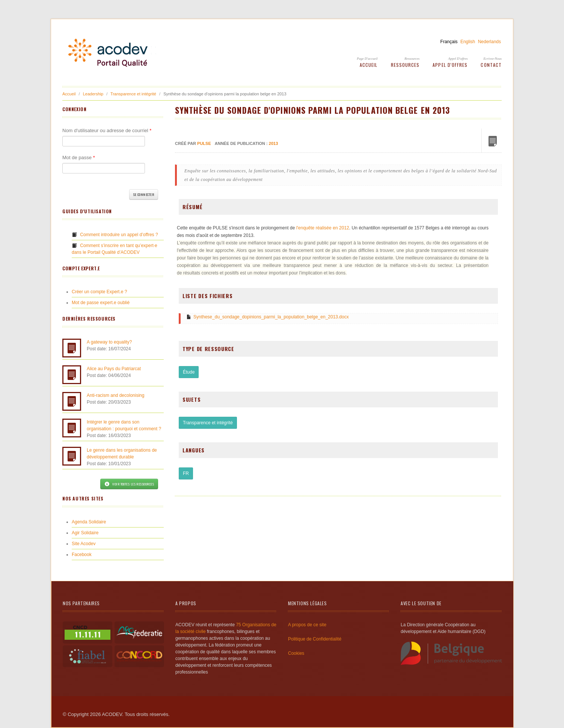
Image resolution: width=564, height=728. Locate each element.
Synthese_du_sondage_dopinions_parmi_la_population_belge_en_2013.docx (271, 317)
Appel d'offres (458, 59)
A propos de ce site (307, 625)
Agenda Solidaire (89, 522)
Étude (189, 372)
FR (186, 473)
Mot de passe (79, 158)
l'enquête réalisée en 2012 (323, 228)
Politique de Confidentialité (315, 639)
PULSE (204, 143)
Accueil (369, 65)
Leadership (93, 94)
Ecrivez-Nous (493, 59)
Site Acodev (84, 544)
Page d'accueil (367, 59)
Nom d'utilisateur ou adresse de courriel (107, 130)
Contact (491, 65)
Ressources (412, 59)
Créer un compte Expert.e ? (99, 292)
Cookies (296, 653)
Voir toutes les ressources (129, 484)
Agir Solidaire (85, 533)
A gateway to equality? (109, 342)
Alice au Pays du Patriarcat (114, 369)
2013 (273, 143)
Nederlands (489, 42)
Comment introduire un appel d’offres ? (119, 235)
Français (449, 42)
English (468, 42)
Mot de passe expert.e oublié (101, 303)
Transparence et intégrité (133, 94)
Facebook (82, 555)
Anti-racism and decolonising (115, 395)
